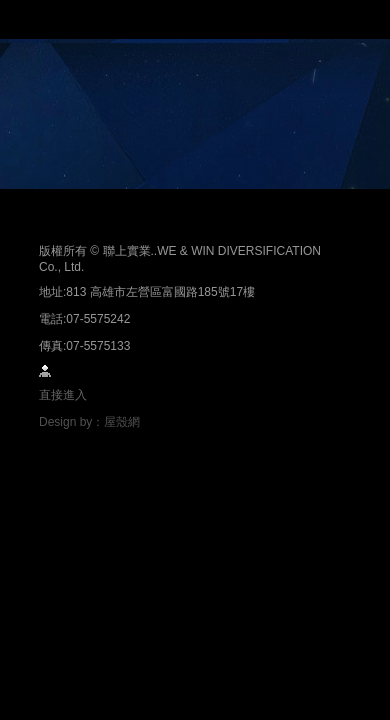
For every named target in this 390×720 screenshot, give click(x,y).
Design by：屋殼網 (89, 422)
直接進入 (63, 395)
